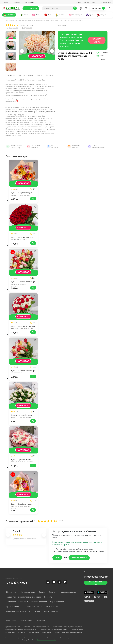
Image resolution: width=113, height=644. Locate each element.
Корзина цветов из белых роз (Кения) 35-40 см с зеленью (22, 416)
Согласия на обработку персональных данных (67, 627)
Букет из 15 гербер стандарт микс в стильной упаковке (22, 505)
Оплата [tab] (39, 75)
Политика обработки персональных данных (54, 629)
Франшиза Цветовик (34, 607)
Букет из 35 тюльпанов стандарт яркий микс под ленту (23, 283)
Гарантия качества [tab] (26, 75)
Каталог (18, 20)
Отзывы (79, 2)
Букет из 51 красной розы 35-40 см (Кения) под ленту (23, 238)
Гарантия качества (14, 607)
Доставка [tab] (50, 75)
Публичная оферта (77, 629)
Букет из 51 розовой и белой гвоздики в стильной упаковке (22, 461)
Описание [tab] (11, 75)
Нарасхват (27, 20)
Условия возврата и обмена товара (40, 632)
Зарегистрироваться (79, 558)
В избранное (102, 52)
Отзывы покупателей (19, 521)
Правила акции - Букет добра (18, 611)
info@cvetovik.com (96, 577)
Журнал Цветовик (28, 592)
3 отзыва (30, 25)
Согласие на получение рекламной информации (21, 629)
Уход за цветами (53, 607)
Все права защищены (27, 620)
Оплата (94, 2)
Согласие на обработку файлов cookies (37, 627)
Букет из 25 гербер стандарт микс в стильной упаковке (22, 194)
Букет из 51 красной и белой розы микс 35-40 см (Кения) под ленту (23, 327)
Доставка (86, 2)
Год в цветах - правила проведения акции (23, 597)
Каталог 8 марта (97, 40)
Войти (57, 558)
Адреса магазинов (68, 592)
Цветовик (9, 20)
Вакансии (53, 592)
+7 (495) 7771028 (16, 583)
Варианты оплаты (58, 602)
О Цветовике (11, 592)
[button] (5, 2)
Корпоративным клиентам (17, 602)
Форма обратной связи (96, 583)
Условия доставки (39, 602)
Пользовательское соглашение (15, 632)
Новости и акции (51, 611)
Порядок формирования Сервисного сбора (68, 632)
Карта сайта (41, 620)
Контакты (48, 597)
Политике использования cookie (47, 640)
